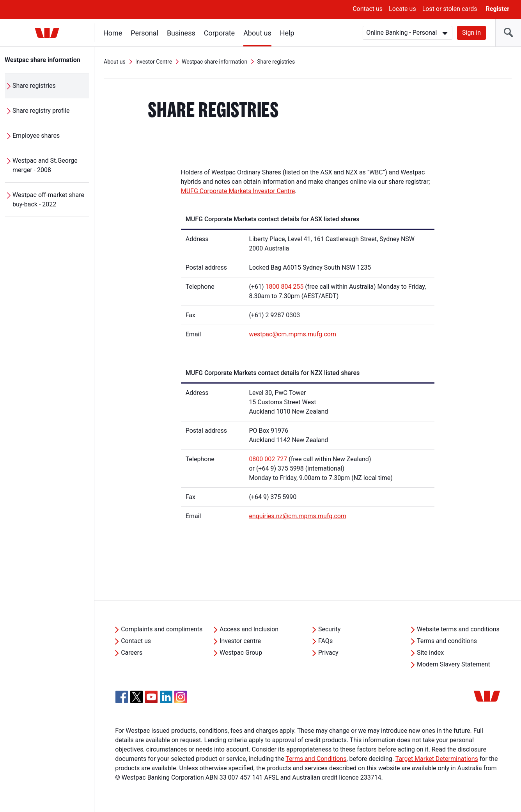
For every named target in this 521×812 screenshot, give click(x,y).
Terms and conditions (447, 641)
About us (257, 33)
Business (181, 33)
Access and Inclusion (249, 629)
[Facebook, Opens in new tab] (122, 697)
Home (113, 33)
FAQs (325, 641)
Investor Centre (154, 62)
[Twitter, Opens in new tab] (136, 697)
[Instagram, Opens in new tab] (181, 701)
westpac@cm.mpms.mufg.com (292, 334)
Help (287, 33)
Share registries (34, 86)
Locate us (402, 9)
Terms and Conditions (316, 759)
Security (329, 629)
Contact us (368, 9)
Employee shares (36, 136)
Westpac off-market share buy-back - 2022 (48, 200)
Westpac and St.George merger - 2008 (45, 165)
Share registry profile (41, 111)
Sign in (471, 33)
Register (498, 9)
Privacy (328, 653)
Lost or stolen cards (450, 9)
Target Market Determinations (437, 759)
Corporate (219, 33)
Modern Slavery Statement (454, 664)
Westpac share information (43, 60)
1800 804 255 (284, 287)
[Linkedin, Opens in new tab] (166, 697)
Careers (132, 653)
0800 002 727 (268, 459)
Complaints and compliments (162, 629)
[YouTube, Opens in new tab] (151, 697)
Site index (430, 653)
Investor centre (240, 641)
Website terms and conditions (458, 629)
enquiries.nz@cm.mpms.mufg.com (298, 516)
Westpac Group (241, 653)
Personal (144, 33)
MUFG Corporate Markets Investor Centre (238, 191)
